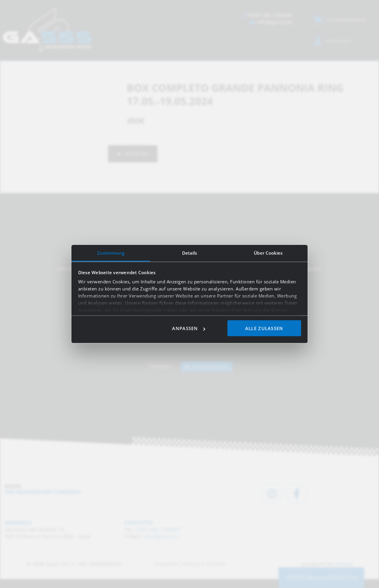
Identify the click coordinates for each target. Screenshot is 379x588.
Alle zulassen (264, 328)
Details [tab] (190, 253)
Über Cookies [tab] (268, 253)
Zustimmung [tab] (111, 253)
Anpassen (188, 328)
